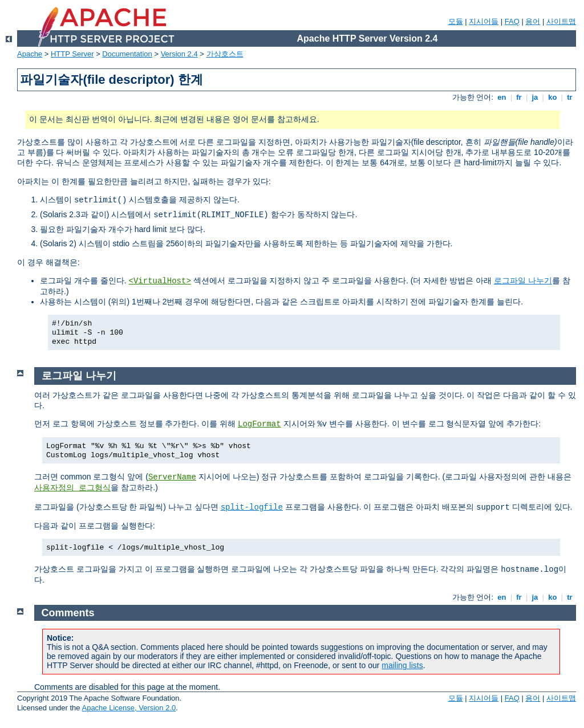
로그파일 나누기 (523, 280)
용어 (533, 21)
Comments (68, 613)
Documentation (127, 54)
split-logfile (252, 507)
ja (535, 97)
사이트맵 (561, 21)
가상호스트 (225, 54)
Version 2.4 (179, 54)
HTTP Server (72, 54)
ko (553, 97)
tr (570, 97)
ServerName (172, 477)
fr (519, 97)
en (502, 97)
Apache (30, 54)
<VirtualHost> (160, 281)
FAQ (512, 21)
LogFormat (259, 424)
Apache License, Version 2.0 (129, 708)
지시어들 (484, 21)
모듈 (456, 21)
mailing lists (402, 665)
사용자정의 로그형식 (72, 488)
